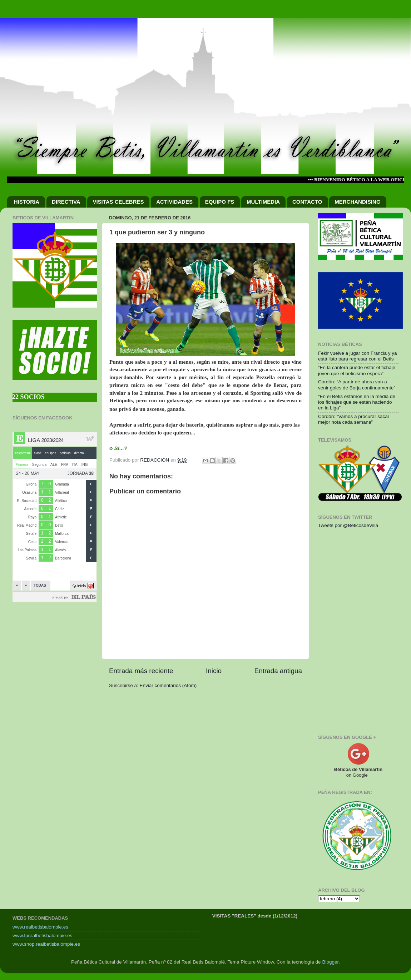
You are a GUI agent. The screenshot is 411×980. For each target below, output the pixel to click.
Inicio (214, 671)
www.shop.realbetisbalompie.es (46, 944)
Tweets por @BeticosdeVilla (348, 525)
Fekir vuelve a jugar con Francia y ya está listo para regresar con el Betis (358, 356)
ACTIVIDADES (174, 202)
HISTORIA (27, 202)
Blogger (330, 962)
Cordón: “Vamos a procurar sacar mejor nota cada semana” (354, 419)
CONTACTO (307, 202)
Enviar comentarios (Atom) (168, 685)
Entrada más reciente (141, 671)
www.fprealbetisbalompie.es (42, 936)
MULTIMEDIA (263, 202)
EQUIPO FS (220, 202)
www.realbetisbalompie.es (40, 927)
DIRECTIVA (66, 202)
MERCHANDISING (357, 202)
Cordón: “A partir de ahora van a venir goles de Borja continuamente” (357, 385)
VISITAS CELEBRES (118, 202)
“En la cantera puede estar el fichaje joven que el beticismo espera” (357, 370)
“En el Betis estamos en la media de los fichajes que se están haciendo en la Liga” (357, 402)
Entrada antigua (278, 671)
